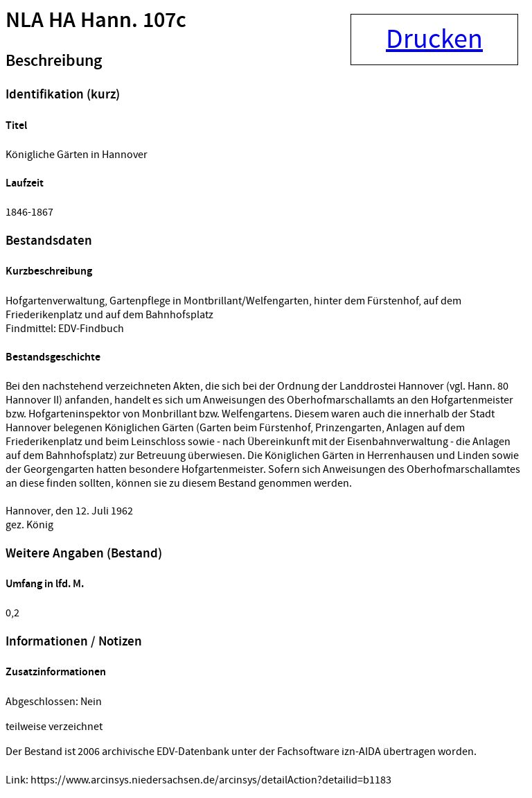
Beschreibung (54, 61)
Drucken (434, 40)
